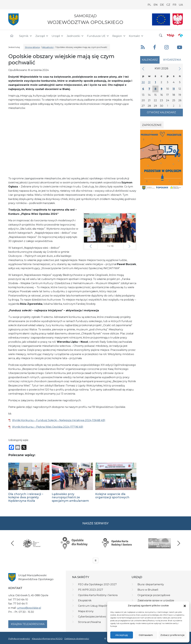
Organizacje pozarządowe (154, 595)
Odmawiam (146, 635)
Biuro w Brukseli (148, 590)
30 (143, 82)
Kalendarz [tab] (150, 60)
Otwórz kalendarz (161, 112)
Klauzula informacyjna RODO (47, 639)
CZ (168, 5)
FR (174, 5)
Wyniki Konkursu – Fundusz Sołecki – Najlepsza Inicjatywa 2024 (52, 420)
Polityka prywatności (19, 639)
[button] (185, 606)
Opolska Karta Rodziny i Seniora (98, 595)
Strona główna (32, 47)
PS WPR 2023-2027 (91, 590)
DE (162, 5)
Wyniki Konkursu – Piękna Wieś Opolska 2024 (41, 427)
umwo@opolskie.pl (29, 608)
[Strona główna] (12, 36)
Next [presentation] (179, 543)
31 (149, 82)
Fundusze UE (98, 36)
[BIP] (170, 35)
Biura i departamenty (151, 584)
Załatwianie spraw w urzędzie (156, 600)
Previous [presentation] (13, 543)
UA (181, 5)
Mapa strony (86, 611)
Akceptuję (122, 635)
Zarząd (42, 36)
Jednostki (75, 36)
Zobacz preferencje (172, 635)
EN (156, 5)
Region (119, 36)
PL (149, 5)
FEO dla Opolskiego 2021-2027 (97, 584)
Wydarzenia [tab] (172, 60)
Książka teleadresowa (28, 624)
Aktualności (48, 47)
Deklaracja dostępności (77, 639)
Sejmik (26, 36)
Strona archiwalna (89, 622)
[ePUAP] (180, 35)
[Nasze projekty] (161, 19)
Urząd (58, 36)
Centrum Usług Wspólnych (95, 606)
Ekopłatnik (85, 600)
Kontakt (136, 36)
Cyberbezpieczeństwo (92, 617)
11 (174, 89)
